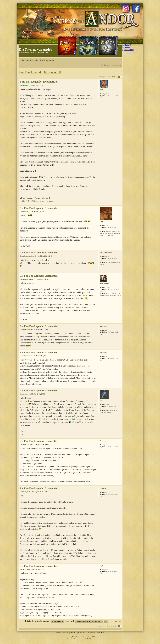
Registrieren (106, 65)
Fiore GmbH (82, 633)
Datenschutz (100, 633)
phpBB (72, 637)
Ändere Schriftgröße (119, 60)
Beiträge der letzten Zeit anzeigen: (44, 621)
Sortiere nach (78, 621)
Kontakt (59, 633)
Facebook (66, 633)
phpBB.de (90, 639)
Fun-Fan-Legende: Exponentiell (40, 72)
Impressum (91, 633)
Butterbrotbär (29, 279)
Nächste (118, 621)
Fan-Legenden (47, 60)
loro (25, 394)
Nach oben (120, 204)
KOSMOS (74, 633)
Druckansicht (115, 60)
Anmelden (117, 65)
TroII (26, 212)
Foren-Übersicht (30, 60)
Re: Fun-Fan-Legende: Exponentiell (39, 208)
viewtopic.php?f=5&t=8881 (65, 304)
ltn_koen (27, 492)
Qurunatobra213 (30, 256)
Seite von (111, 77)
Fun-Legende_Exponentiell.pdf (36, 198)
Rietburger (28, 330)
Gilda (26, 85)
